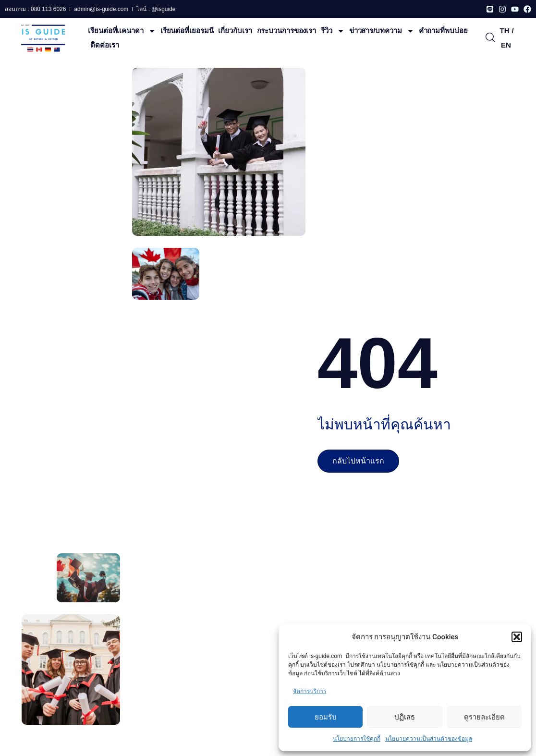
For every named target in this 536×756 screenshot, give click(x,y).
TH (504, 30)
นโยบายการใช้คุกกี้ (357, 739)
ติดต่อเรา (104, 45)
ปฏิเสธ (405, 717)
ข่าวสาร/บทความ (382, 31)
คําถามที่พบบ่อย (443, 30)
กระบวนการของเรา (287, 30)
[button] (517, 637)
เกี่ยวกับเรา (235, 30)
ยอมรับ (326, 717)
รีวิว (333, 31)
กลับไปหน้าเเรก (358, 461)
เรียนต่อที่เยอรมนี (187, 30)
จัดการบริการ (310, 691)
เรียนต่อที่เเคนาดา (122, 31)
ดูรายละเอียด (484, 717)
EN (506, 45)
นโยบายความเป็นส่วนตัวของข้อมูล (429, 739)
